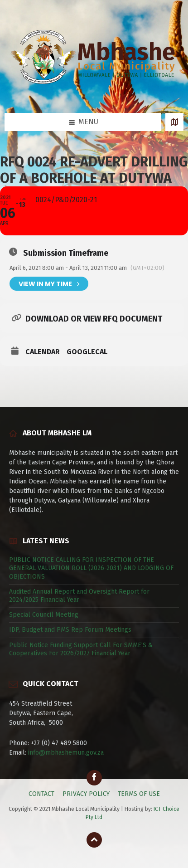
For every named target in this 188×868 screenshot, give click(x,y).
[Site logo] (94, 95)
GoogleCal (87, 352)
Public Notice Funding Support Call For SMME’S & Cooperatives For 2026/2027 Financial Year (81, 649)
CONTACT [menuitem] (41, 794)
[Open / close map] (174, 122)
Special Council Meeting (44, 615)
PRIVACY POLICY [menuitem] (86, 794)
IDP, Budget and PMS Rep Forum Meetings (70, 630)
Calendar (43, 352)
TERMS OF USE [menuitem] (139, 794)
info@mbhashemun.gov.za (66, 753)
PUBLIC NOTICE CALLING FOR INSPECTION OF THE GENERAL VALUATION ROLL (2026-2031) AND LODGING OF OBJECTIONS (91, 568)
